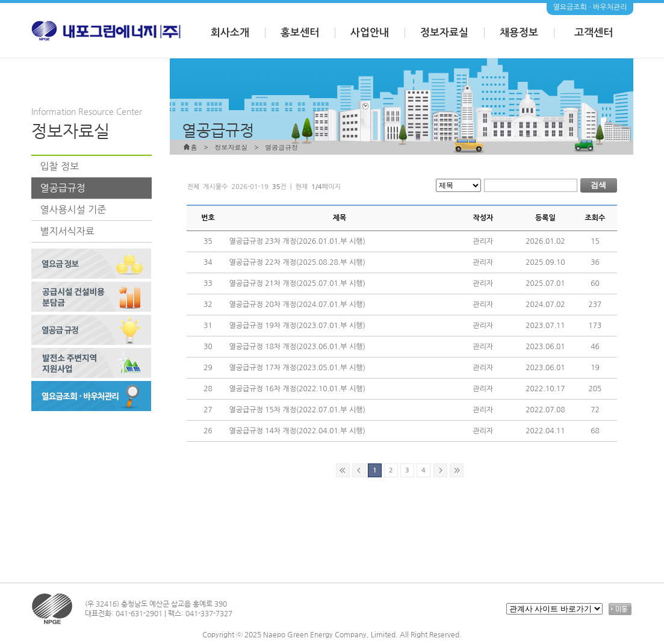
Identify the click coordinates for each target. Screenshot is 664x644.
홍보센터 (300, 33)
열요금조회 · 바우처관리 (590, 7)
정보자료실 (444, 33)
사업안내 (370, 33)
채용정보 (519, 33)
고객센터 (594, 33)
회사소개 (230, 33)
